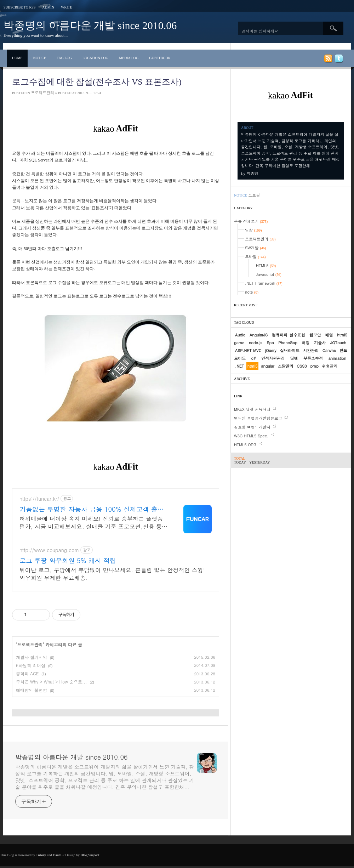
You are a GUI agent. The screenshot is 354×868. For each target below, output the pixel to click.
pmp (314, 366)
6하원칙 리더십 (31, 665)
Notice (39, 58)
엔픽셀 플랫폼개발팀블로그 (258, 418)
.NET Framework (264, 283)
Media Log (129, 58)
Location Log (95, 58)
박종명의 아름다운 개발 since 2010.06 (90, 25)
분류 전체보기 (251, 221)
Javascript (269, 274)
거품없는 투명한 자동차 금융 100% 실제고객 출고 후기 (92, 509)
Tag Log (64, 58)
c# (253, 358)
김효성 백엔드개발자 (252, 427)
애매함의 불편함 (32, 690)
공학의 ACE (27, 673)
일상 (253, 230)
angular (268, 366)
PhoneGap (288, 343)
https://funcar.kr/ (39, 499)
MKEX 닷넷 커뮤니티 (252, 409)
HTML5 (266, 265)
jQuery (271, 350)
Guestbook (160, 58)
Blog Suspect (90, 855)
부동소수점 (313, 358)
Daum (57, 855)
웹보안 (315, 335)
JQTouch (338, 343)
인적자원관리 (273, 358)
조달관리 (286, 366)
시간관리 (311, 350)
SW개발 (255, 248)
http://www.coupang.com (49, 550)
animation (337, 358)
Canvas (329, 350)
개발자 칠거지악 (32, 657)
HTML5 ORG (245, 445)
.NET (239, 366)
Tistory (41, 855)
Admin (48, 7)
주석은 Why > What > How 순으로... (52, 682)
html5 (253, 366)
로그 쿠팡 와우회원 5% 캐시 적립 (68, 561)
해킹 (306, 343)
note (252, 292)
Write (67, 7)
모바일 (255, 257)
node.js (256, 343)
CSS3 (302, 366)
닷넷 (294, 358)
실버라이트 (290, 350)
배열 (329, 335)
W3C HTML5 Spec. (251, 436)
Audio (240, 335)
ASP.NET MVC (248, 350)
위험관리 (330, 366)
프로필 (254, 195)
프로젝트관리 (42, 93)
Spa (270, 343)
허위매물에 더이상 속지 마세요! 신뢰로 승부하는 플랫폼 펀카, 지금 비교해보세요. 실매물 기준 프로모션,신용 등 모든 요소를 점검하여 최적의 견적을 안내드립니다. (91, 523)
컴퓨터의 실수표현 (289, 335)
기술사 (320, 343)
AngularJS (259, 335)
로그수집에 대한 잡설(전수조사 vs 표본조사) (97, 82)
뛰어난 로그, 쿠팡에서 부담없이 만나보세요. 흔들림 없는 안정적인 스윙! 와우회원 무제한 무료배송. (112, 574)
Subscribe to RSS (19, 7)
